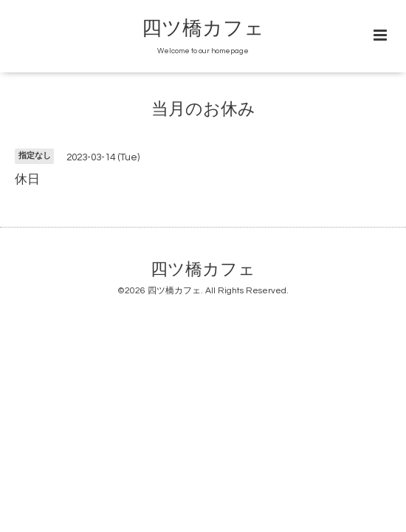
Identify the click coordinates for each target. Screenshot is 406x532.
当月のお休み (203, 110)
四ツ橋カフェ (203, 29)
